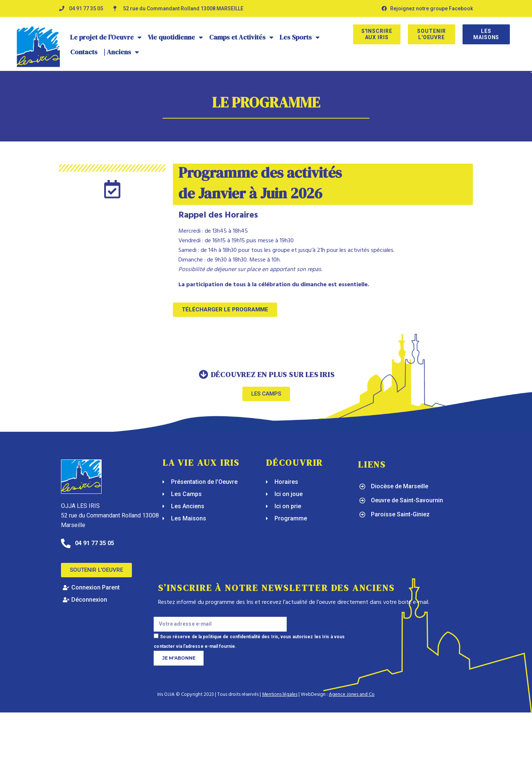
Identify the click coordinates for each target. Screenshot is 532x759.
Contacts (84, 52)
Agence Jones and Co (352, 695)
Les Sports (300, 37)
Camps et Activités (241, 37)
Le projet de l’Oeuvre (106, 37)
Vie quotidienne (175, 37)
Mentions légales (280, 695)
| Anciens (121, 52)
